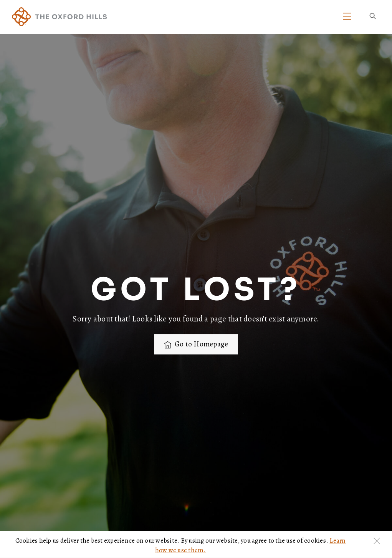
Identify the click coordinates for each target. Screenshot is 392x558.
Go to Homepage (196, 344)
